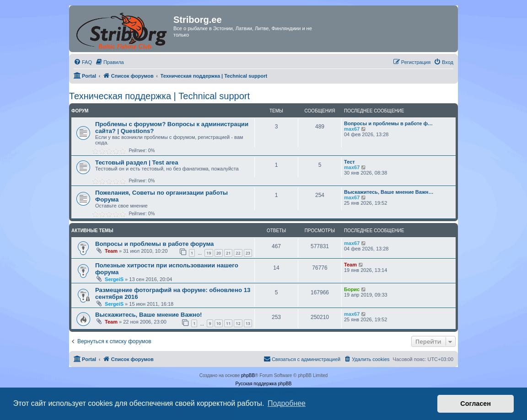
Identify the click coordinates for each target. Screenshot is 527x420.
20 (219, 253)
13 (248, 323)
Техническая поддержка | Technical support (159, 96)
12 (238, 323)
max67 (352, 129)
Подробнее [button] (287, 403)
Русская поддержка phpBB (263, 384)
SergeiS (114, 279)
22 (238, 253)
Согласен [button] (476, 404)
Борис (352, 289)
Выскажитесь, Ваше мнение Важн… (389, 192)
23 (248, 253)
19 (209, 253)
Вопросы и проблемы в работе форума (154, 244)
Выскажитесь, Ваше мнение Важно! (149, 315)
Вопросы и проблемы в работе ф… (388, 123)
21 (228, 253)
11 (228, 323)
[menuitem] (83, 62)
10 (219, 323)
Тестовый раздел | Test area (137, 162)
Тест (350, 162)
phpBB (248, 375)
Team (111, 251)
